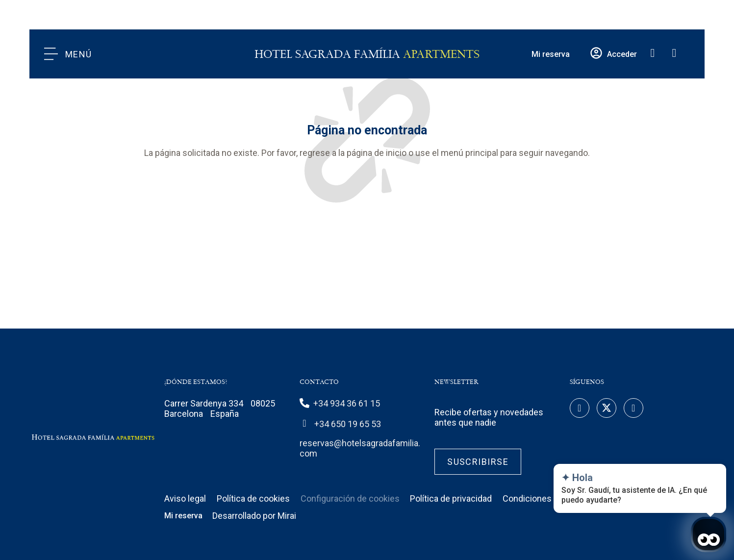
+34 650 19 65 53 (348, 424)
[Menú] (51, 54)
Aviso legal (185, 498)
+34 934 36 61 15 (347, 403)
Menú (79, 54)
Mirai (287, 516)
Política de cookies (253, 498)
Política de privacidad (451, 498)
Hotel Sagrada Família (367, 54)
